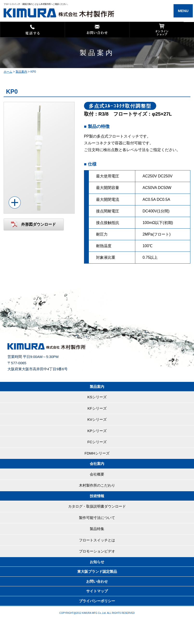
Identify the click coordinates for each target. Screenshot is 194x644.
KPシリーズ (97, 431)
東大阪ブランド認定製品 (97, 571)
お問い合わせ (97, 581)
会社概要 (97, 474)
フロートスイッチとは (97, 540)
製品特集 (97, 529)
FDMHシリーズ (97, 453)
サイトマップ (97, 591)
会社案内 (97, 464)
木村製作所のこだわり (97, 485)
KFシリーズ (97, 408)
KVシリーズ (97, 419)
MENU (183, 11)
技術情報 (97, 496)
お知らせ (97, 562)
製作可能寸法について (97, 518)
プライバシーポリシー (97, 601)
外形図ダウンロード (39, 224)
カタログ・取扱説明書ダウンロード (97, 506)
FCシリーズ (97, 442)
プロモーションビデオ (97, 551)
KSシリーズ (97, 397)
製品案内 (97, 387)
